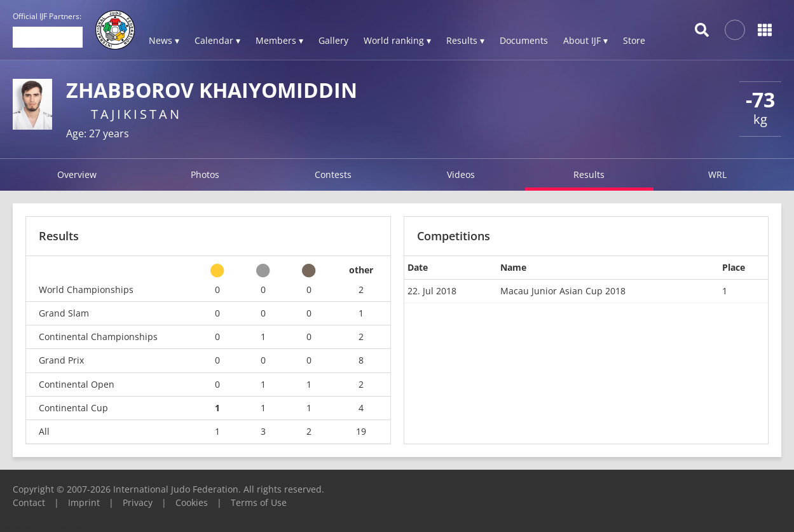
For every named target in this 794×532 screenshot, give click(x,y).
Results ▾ (465, 40)
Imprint (84, 502)
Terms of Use (259, 502)
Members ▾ (279, 40)
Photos (205, 174)
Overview (77, 174)
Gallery (333, 40)
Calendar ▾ (217, 40)
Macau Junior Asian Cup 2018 (563, 291)
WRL (717, 174)
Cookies (192, 502)
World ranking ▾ (397, 40)
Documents (524, 40)
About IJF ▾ (585, 40)
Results (589, 174)
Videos (461, 174)
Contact (29, 502)
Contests (333, 174)
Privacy (138, 502)
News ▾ (164, 40)
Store (634, 40)
